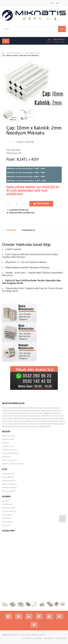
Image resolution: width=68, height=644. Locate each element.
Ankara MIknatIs (9, 481)
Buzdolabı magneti (10, 453)
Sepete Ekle (41, 204)
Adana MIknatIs (8, 474)
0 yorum (20, 142)
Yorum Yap (30, 142)
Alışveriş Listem (9, 508)
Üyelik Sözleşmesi (10, 460)
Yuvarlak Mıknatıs (10, 450)
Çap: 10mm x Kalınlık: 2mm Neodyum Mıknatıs (20, 55)
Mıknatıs (6, 443)
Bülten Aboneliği (9, 511)
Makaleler (6, 457)
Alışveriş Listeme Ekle (17, 210)
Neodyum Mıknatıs (14, 53)
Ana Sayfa (6, 525)
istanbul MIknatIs (10, 488)
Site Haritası (7, 515)
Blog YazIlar (7, 522)
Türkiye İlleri (8, 446)
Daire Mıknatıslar (32, 53)
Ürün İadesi (7, 518)
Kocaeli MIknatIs (9, 491)
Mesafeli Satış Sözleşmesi (13, 464)
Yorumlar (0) (28, 230)
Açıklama (11, 230)
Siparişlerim (7, 504)
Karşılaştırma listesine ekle (20, 213)
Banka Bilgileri (9, 436)
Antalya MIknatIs (9, 484)
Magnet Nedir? (8, 439)
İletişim (38, 638)
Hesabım (5, 501)
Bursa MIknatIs (8, 477)
